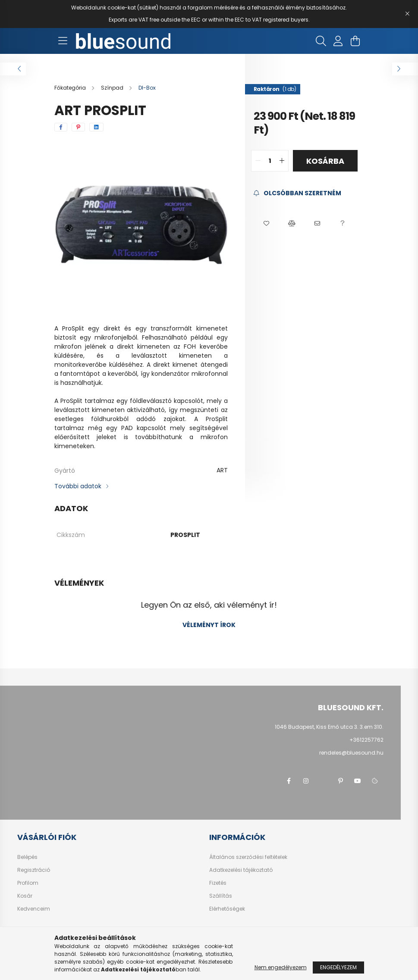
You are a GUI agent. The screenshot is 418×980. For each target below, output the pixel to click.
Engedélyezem (338, 967)
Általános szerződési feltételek (248, 857)
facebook (289, 781)
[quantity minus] (258, 161)
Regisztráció (34, 870)
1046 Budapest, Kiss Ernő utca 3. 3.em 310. (329, 727)
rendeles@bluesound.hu (351, 753)
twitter (323, 781)
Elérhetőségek (227, 909)
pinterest (340, 781)
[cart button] (355, 41)
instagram (306, 781)
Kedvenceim (34, 909)
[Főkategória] (71, 88)
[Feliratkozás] (297, 193)
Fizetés (218, 883)
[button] (266, 224)
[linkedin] (96, 127)
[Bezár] (407, 14)
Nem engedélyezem (281, 967)
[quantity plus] (282, 161)
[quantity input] (270, 161)
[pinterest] (78, 127)
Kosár (25, 896)
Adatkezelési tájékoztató (241, 870)
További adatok (78, 486)
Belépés (27, 857)
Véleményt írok (209, 625)
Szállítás (221, 896)
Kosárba (325, 161)
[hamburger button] (63, 41)
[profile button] (338, 41)
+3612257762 (366, 740)
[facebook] (61, 127)
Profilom (28, 883)
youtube (358, 781)
